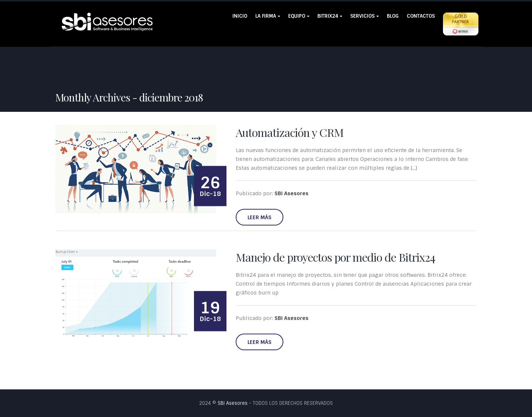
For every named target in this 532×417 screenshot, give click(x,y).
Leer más (260, 217)
